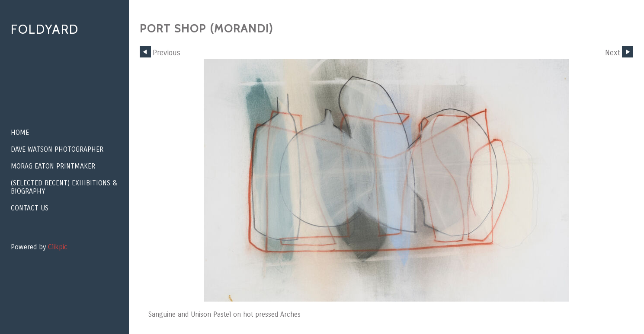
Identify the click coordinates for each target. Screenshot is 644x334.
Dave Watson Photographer (57, 149)
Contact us (30, 208)
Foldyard (45, 29)
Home (20, 132)
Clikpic (58, 247)
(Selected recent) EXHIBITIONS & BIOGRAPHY (64, 187)
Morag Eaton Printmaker (53, 166)
